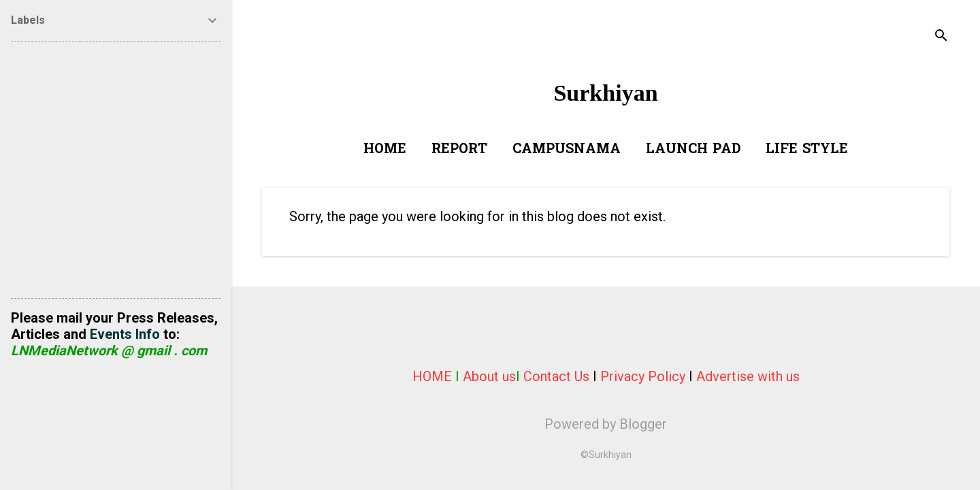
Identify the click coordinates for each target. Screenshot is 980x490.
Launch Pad (693, 150)
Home (385, 150)
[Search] (941, 37)
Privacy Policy (643, 376)
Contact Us (556, 376)
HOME (432, 376)
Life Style (807, 150)
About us (489, 376)
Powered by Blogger (606, 424)
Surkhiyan (605, 93)
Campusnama (567, 150)
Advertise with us (748, 376)
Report (459, 150)
